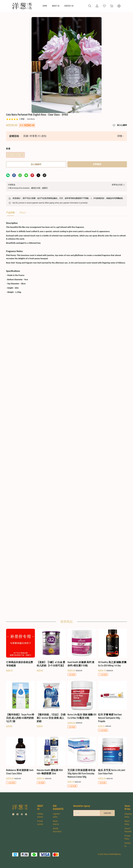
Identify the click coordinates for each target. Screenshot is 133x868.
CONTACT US (69, 6)
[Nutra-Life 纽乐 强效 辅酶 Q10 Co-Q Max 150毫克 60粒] (82, 705)
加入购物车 (36, 138)
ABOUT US (56, 6)
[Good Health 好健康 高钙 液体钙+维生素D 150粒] (82, 653)
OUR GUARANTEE (58, 808)
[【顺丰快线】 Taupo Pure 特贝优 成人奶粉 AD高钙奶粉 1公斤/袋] (20, 705)
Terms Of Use (129, 808)
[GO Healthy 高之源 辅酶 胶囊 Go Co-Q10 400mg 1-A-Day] (113, 653)
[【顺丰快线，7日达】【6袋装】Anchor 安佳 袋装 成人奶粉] (51, 705)
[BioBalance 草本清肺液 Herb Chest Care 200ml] (20, 760)
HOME (45, 6)
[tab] (10, 188)
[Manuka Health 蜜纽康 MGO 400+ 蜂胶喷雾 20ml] (51, 760)
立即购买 (97, 138)
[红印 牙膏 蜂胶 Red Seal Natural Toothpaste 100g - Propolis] (113, 706)
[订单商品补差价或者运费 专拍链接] (20, 651)
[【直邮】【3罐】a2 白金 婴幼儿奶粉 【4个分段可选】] (51, 651)
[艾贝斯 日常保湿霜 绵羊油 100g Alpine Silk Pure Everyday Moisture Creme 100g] (82, 762)
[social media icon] (13, 815)
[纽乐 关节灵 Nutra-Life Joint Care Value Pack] (113, 760)
